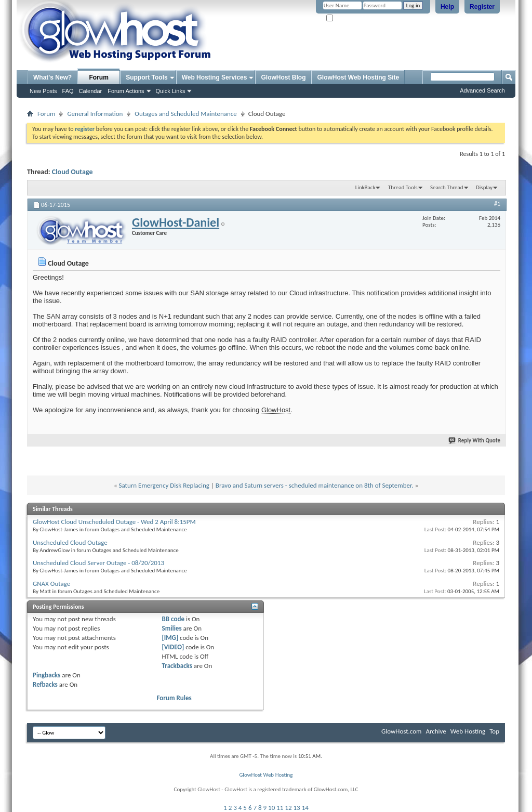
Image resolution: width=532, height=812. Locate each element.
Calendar (91, 91)
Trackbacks (177, 666)
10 (271, 808)
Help (447, 7)
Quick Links (171, 91)
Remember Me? (349, 18)
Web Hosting (468, 731)
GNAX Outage (51, 584)
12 (288, 808)
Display (484, 187)
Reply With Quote (475, 441)
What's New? (52, 77)
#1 (497, 204)
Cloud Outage (72, 172)
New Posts (43, 91)
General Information (95, 114)
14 (305, 808)
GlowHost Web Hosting (266, 775)
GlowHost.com (401, 731)
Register (482, 7)
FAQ (68, 91)
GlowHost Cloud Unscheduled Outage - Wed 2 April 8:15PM (114, 522)
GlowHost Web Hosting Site (358, 77)
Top (494, 731)
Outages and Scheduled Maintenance (185, 114)
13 (297, 808)
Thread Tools (403, 187)
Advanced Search (482, 90)
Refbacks (45, 684)
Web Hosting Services (215, 77)
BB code (173, 619)
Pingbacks (46, 675)
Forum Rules (174, 698)
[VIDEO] (173, 647)
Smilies (172, 628)
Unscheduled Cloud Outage (70, 542)
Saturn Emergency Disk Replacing (164, 485)
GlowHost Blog (283, 77)
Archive (436, 731)
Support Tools (147, 77)
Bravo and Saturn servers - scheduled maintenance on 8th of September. (315, 485)
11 (280, 808)
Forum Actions (126, 91)
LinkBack (365, 187)
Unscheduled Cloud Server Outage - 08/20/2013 (98, 563)
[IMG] (170, 638)
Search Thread (447, 187)
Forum (99, 77)
